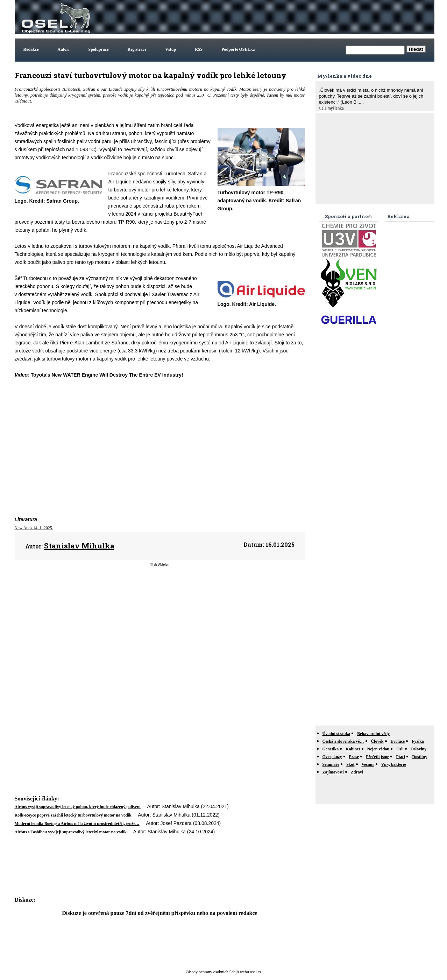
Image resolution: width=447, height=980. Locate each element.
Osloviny (418, 749)
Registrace (137, 49)
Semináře (331, 764)
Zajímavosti (333, 772)
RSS (199, 49)
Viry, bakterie (394, 764)
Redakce (31, 49)
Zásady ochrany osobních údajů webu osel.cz (223, 972)
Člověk (377, 741)
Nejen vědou (378, 749)
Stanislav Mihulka (79, 546)
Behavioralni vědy (373, 734)
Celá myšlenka (331, 108)
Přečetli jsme (377, 757)
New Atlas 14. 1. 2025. (34, 528)
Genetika (331, 749)
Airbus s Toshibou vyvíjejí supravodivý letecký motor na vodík (71, 832)
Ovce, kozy (332, 757)
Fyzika (418, 741)
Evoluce (398, 741)
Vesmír (368, 764)
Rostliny (420, 757)
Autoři (64, 49)
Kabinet (353, 749)
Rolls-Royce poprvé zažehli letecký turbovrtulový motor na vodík (73, 815)
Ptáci (400, 757)
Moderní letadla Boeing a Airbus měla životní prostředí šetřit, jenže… (77, 824)
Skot (350, 764)
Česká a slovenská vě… (343, 741)
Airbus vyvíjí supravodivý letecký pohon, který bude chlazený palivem (78, 807)
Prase (354, 757)
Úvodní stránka (336, 734)
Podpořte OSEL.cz (238, 49)
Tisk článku (160, 565)
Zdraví (357, 772)
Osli (400, 749)
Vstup (171, 49)
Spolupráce (99, 49)
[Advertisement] (306, 17)
